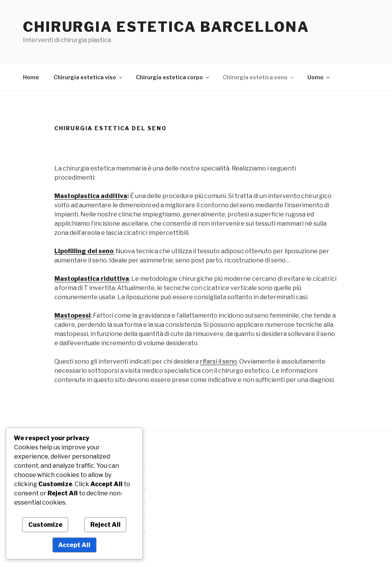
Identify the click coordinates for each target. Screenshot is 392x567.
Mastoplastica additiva (91, 196)
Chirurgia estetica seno (259, 77)
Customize (45, 525)
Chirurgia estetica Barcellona (166, 27)
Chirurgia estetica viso (88, 77)
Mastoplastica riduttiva (92, 279)
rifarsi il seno (218, 361)
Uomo (319, 77)
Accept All (74, 545)
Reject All (105, 525)
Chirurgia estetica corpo (173, 77)
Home (31, 77)
